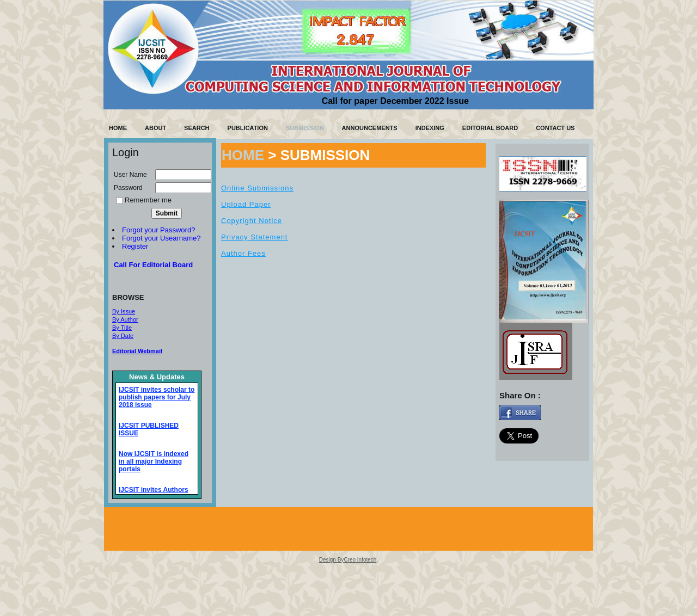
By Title (122, 328)
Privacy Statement (255, 237)
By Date (123, 336)
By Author (125, 319)
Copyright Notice (252, 221)
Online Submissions (257, 188)
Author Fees (243, 253)
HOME (243, 155)
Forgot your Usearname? (161, 238)
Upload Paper (246, 204)
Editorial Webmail (137, 351)
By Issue (124, 311)
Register (135, 246)
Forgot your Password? (158, 230)
